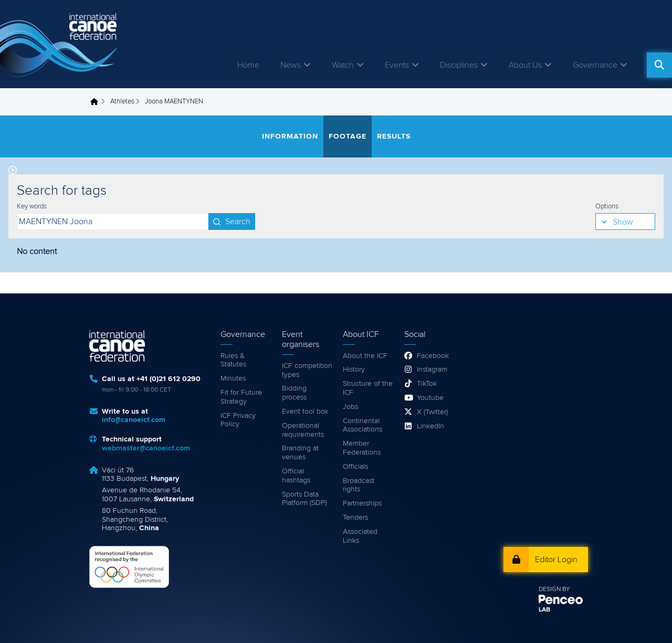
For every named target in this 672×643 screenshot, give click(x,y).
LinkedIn (430, 426)
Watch (343, 65)
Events (397, 65)
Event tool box (305, 412)
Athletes (122, 102)
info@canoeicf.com (134, 420)
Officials (355, 467)
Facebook (433, 356)
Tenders (355, 518)
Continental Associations (363, 425)
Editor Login (556, 560)
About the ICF (365, 356)
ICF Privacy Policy (238, 420)
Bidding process (294, 393)
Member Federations (362, 448)
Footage (348, 136)
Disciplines (459, 65)
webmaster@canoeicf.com (146, 448)
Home (248, 65)
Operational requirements (303, 430)
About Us (525, 65)
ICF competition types (307, 370)
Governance (595, 65)
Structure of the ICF (368, 388)
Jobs (350, 407)
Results (394, 136)
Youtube (430, 398)
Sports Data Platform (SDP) (304, 499)
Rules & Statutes (233, 360)
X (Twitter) (432, 412)
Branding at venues (300, 453)
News (291, 65)
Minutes (233, 378)
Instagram (432, 370)
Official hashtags (296, 476)
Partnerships (362, 503)
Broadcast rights (359, 485)
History (354, 370)
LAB (544, 610)
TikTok (427, 384)
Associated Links (360, 536)
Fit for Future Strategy (241, 397)
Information (290, 136)
